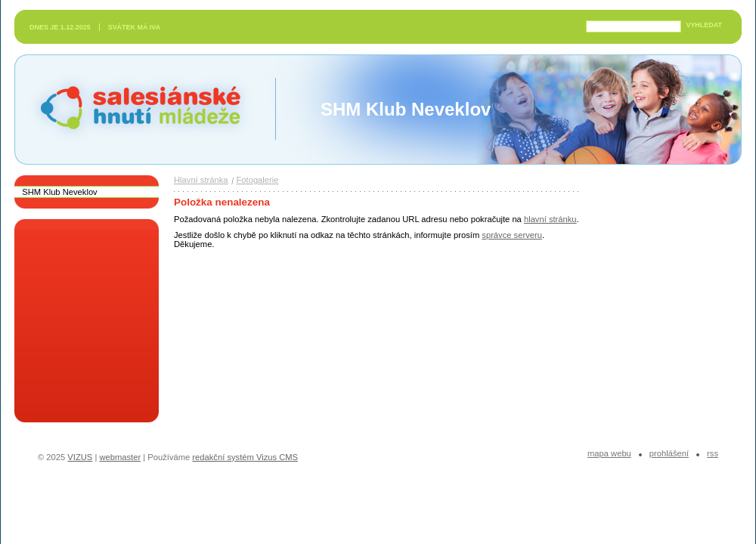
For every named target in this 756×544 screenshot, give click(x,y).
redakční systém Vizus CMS (245, 457)
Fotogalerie (258, 180)
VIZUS (80, 457)
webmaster (120, 457)
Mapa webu (609, 453)
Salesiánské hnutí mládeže (133, 109)
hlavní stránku (550, 219)
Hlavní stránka (201, 180)
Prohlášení (669, 453)
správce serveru (512, 235)
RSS (713, 453)
